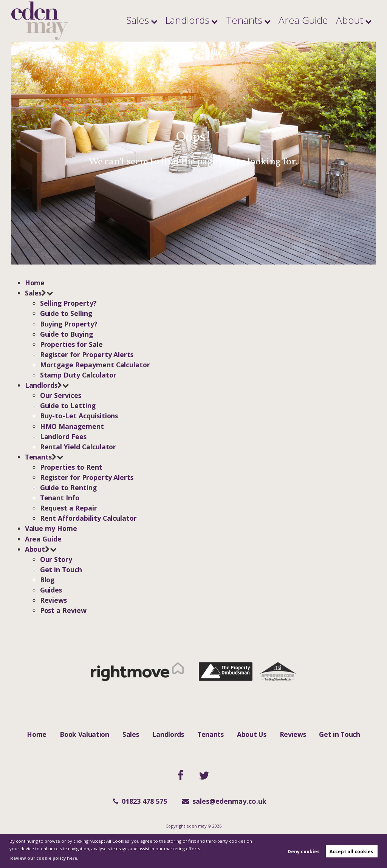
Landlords (237, 21)
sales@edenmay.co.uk (224, 801)
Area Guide (323, 21)
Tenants (279, 21)
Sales (200, 21)
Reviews (293, 734)
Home (37, 734)
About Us (252, 734)
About (355, 21)
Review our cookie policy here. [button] (44, 858)
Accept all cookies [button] (351, 852)
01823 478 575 (140, 801)
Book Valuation (84, 734)
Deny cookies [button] (304, 852)
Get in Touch (339, 734)
